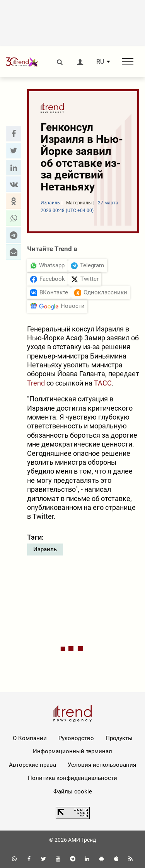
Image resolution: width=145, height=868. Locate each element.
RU (100, 62)
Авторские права (32, 765)
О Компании (30, 738)
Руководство (76, 738)
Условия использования (102, 765)
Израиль (45, 549)
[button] (14, 134)
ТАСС (103, 383)
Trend (36, 383)
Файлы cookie (73, 792)
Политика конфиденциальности (72, 778)
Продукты (119, 738)
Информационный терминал (72, 751)
